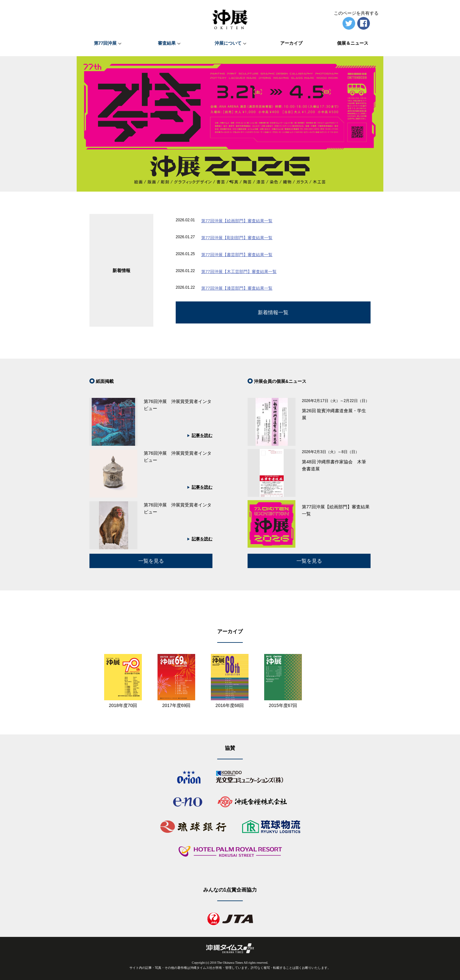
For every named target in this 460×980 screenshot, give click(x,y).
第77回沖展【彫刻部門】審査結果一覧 (237, 238)
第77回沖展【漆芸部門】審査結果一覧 (237, 288)
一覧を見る (309, 561)
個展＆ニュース (353, 43)
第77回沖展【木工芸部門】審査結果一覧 (239, 272)
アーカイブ (291, 43)
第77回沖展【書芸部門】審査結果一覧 (237, 255)
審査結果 (167, 43)
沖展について (228, 43)
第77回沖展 (105, 43)
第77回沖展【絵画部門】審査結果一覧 (237, 221)
